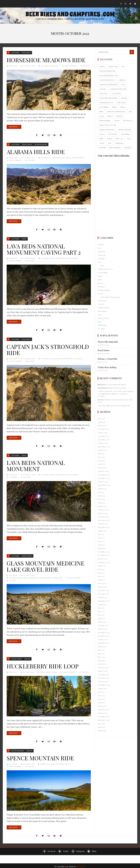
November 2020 (104, 636)
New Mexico (102, 301)
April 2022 (101, 580)
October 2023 (103, 524)
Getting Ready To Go (105, 269)
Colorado (101, 259)
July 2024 (101, 492)
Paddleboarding (104, 308)
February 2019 (103, 710)
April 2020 (101, 660)
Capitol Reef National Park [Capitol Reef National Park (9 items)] (108, 84)
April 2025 (101, 464)
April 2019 (101, 703)
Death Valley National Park (110, 297)
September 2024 (104, 485)
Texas (100, 315)
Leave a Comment (71, 66)
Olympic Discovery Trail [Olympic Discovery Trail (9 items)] (108, 125)
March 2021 (102, 622)
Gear (100, 262)
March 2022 (102, 583)
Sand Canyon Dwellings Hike (120, 406)
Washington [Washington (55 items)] (119, 143)
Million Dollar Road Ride (117, 388)
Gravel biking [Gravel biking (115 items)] (104, 107)
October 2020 (103, 639)
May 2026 (101, 419)
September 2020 (104, 643)
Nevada (100, 294)
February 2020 (103, 667)
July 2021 (101, 608)
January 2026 (103, 433)
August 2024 (102, 489)
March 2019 (102, 706)
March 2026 (102, 426)
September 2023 (104, 527)
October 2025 (103, 443)
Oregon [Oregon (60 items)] (102, 134)
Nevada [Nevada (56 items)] (117, 120)
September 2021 (104, 601)
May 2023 (101, 541)
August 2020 (102, 646)
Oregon (27, 658)
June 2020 (101, 653)
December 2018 (103, 717)
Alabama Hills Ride (37, 151)
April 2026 (101, 422)
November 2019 (104, 678)
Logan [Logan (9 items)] (102, 116)
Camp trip (101, 255)
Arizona (101, 244)
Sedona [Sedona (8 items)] (110, 138)
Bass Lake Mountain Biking (115, 384)
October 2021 (103, 597)
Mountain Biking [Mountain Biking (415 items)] (105, 120)
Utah (99, 322)
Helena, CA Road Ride (108, 359)
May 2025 (101, 461)
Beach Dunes (104, 350)
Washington (102, 325)
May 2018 (101, 724)
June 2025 (101, 457)
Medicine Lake (57, 577)
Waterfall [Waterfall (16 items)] (102, 148)
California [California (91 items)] (122, 80)
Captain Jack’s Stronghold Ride (35, 349)
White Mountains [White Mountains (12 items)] (115, 148)
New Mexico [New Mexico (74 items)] (127, 120)
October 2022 (103, 559)
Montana (101, 287)
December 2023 (103, 517)
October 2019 (103, 681)
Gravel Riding (27, 144)
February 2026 (103, 429)
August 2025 (102, 450)
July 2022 (101, 569)
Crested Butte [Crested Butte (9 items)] (116, 93)
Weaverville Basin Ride (108, 342)
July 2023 (101, 534)
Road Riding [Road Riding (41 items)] (126, 134)
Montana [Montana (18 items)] (119, 116)
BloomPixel (81, 865)
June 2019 (101, 696)
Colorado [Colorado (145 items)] (103, 89)
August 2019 (102, 689)
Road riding (26, 53)
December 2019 (103, 674)
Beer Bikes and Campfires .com (70, 14)
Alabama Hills (46, 157)
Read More (13, 127)
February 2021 (103, 625)
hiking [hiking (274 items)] (114, 107)
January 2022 (103, 587)
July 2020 (101, 650)
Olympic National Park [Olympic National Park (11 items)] (107, 129)
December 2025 (103, 436)
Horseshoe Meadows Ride (48, 60)
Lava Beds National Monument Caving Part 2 (46, 249)
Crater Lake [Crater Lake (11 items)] (103, 93)
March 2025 (102, 468)
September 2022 (104, 562)
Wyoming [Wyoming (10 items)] (128, 148)
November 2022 (104, 555)
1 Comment (13, 476)
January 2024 (103, 513)
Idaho (100, 280)
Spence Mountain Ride (42, 756)
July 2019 (101, 692)
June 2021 (101, 611)
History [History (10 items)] (123, 107)
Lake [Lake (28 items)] (130, 111)
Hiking (24, 239)
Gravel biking (66, 157)
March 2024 (102, 506)
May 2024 (101, 499)
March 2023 (102, 548)
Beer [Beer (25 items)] (123, 66)
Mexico (100, 283)
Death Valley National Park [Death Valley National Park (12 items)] (108, 98)
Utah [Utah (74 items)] (110, 143)
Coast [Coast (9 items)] (123, 84)
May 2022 (101, 576)
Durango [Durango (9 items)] (124, 98)
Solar (102, 266)
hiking (52, 258)
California (15, 53)
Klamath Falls (45, 763)
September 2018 (104, 720)
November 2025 (104, 440)
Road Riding (54, 66)
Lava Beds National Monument (66, 258)
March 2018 (102, 731)
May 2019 (101, 699)
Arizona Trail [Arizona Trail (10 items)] (113, 66)
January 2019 (103, 713)
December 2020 (104, 632)
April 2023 (101, 545)
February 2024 (103, 510)
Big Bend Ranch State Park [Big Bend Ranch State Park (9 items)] (109, 75)
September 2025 (104, 447)
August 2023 (102, 531)
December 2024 (104, 475)
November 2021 (103, 594)
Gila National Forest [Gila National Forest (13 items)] (106, 102)
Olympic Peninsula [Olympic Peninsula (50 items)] (125, 129)
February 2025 (103, 471)
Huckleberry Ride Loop (44, 665)
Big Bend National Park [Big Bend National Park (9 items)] (107, 71)
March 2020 (102, 664)
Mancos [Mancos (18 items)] (110, 116)
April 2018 (101, 727)
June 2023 (101, 538)
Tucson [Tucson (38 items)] (102, 143)
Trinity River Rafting (107, 367)
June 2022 (101, 573)
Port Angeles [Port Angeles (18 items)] (113, 134)
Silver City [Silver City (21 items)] (120, 138)
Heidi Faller (13, 66)
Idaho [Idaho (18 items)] (101, 111)
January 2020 (103, 671)
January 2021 (102, 629)
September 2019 (104, 685)
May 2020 (101, 657)
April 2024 (101, 503)
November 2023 (104, 520)
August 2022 (102, 566)
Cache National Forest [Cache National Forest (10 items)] (107, 80)
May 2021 (101, 615)
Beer (100, 248)
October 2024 (103, 482)
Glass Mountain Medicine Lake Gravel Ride (48, 565)
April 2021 (101, 618)
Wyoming (101, 329)
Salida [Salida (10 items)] (101, 138)
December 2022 (103, 552)
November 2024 (104, 478)
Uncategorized (103, 318)
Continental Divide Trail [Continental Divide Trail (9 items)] (118, 89)
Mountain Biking (41, 144)
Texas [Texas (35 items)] (129, 138)
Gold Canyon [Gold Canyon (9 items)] (121, 102)
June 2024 (101, 496)
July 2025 (101, 454)
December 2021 (103, 590)
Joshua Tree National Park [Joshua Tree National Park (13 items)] (116, 111)
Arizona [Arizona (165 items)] (102, 66)
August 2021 (102, 604)
